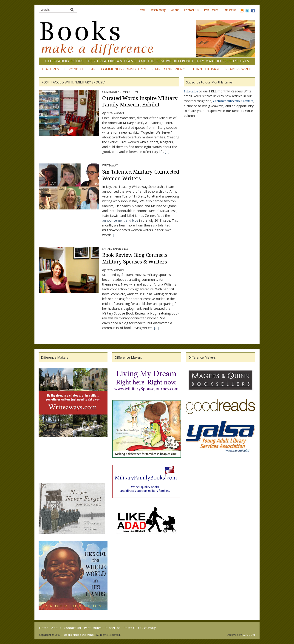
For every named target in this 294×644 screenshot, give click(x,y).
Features (50, 69)
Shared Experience (169, 69)
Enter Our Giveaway (140, 628)
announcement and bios (121, 220)
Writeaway (158, 10)
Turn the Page (206, 69)
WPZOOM (249, 635)
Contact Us (191, 10)
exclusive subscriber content (233, 101)
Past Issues (211, 10)
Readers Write (239, 69)
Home (141, 10)
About (175, 10)
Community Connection (124, 69)
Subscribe (230, 10)
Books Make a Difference (79, 635)
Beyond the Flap (80, 69)
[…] (167, 152)
